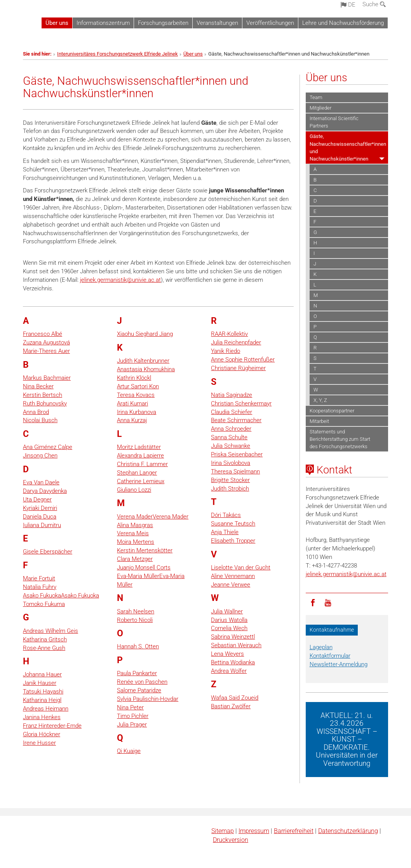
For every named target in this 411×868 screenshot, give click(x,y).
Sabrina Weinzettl (233, 637)
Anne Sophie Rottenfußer (243, 360)
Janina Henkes (42, 717)
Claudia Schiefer (232, 412)
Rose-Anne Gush (44, 648)
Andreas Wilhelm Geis (51, 631)
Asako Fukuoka (42, 596)
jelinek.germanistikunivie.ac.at (120, 280)
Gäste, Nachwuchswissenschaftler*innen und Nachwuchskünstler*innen (348, 147)
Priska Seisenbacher (237, 454)
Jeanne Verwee (231, 585)
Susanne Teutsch (233, 524)
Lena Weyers (227, 654)
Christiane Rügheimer (238, 368)
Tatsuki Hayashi (43, 692)
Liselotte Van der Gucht (241, 568)
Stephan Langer (137, 473)
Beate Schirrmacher (236, 420)
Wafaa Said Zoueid (235, 698)
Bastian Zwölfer (231, 706)
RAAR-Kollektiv (229, 334)
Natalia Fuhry (40, 587)
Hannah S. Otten (138, 646)
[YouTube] (328, 602)
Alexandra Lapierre (140, 456)
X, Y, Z (320, 400)
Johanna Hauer (42, 674)
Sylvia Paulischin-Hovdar (148, 699)
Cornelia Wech (229, 628)
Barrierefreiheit (294, 831)
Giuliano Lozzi (134, 490)
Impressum (254, 831)
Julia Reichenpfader (236, 342)
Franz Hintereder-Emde (52, 726)
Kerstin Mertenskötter (145, 550)
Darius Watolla (229, 620)
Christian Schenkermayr (241, 403)
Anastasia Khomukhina (146, 369)
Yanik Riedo (226, 351)
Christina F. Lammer (142, 464)
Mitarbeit (319, 421)
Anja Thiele (225, 532)
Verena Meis (133, 533)
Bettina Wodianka (233, 662)
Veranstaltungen (217, 23)
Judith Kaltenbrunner (143, 361)
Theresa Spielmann (235, 472)
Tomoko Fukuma (44, 604)
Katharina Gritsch (45, 639)
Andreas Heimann (46, 709)
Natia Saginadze (232, 395)
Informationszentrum (103, 23)
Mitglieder (320, 108)
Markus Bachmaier (47, 378)
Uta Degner (37, 499)
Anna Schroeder (231, 429)
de (348, 5)
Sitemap (223, 831)
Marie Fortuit (39, 578)
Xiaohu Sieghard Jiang (145, 334)
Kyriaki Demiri (40, 508)
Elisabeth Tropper (233, 541)
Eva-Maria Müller (138, 576)
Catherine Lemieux (141, 481)
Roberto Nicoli (135, 620)
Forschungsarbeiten (163, 23)
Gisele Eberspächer (48, 552)
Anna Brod (36, 412)
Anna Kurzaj (132, 420)
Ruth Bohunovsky (45, 403)
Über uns (57, 23)
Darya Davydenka (45, 491)
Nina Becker (38, 386)
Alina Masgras (135, 525)
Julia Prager (132, 725)
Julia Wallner (227, 611)
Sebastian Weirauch (236, 645)
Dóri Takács (226, 515)
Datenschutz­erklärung (348, 831)
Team (316, 97)
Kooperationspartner (332, 411)
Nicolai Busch (40, 420)
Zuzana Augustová (46, 342)
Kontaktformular (330, 656)
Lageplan (321, 647)
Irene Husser (39, 743)
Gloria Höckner (42, 734)
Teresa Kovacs (136, 395)
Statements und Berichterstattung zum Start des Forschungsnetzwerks (340, 439)
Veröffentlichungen (270, 23)
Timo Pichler (133, 716)
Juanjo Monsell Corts (144, 568)
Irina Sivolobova (231, 463)
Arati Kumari (132, 403)
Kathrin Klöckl (134, 378)
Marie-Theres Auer (46, 351)
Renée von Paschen (142, 682)
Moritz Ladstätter (139, 447)
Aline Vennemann (233, 576)
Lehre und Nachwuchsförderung (343, 23)
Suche (374, 4)
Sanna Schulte (229, 437)
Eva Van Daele (41, 482)
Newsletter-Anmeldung (339, 664)
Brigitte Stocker (230, 480)
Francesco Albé (43, 334)
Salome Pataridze (139, 690)
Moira (124, 542)
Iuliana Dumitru (42, 525)
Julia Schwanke (231, 446)
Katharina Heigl (42, 700)
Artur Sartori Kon (138, 386)
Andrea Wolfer (229, 671)
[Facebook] (313, 602)
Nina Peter (130, 707)
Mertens (143, 542)
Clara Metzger (135, 559)
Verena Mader (135, 517)
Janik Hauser (40, 683)
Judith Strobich (230, 489)
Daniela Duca (40, 517)
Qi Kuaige (129, 751)
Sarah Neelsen (136, 611)
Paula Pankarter (137, 673)
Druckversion (231, 840)
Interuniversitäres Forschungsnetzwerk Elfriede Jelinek (118, 54)
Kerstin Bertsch (43, 395)
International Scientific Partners (334, 122)
